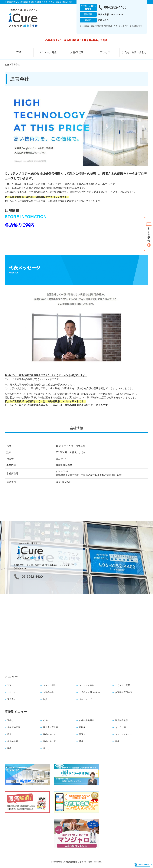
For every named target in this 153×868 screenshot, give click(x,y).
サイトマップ (85, 699)
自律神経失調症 (87, 720)
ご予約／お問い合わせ (134, 52)
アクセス (105, 52)
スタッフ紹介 (49, 685)
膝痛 (81, 741)
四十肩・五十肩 (51, 727)
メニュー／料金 (48, 52)
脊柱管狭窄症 (14, 727)
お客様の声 (77, 52)
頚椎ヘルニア (49, 741)
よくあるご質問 (123, 685)
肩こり (46, 748)
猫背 (9, 734)
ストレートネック (124, 734)
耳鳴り (10, 720)
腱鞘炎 (82, 727)
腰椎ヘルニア (49, 734)
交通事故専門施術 (124, 692)
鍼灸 (45, 699)
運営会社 (12, 699)
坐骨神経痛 (13, 741)
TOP (19, 52)
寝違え (82, 734)
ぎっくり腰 (120, 727)
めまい (46, 720)
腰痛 (9, 748)
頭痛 (117, 741)
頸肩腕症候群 (121, 720)
